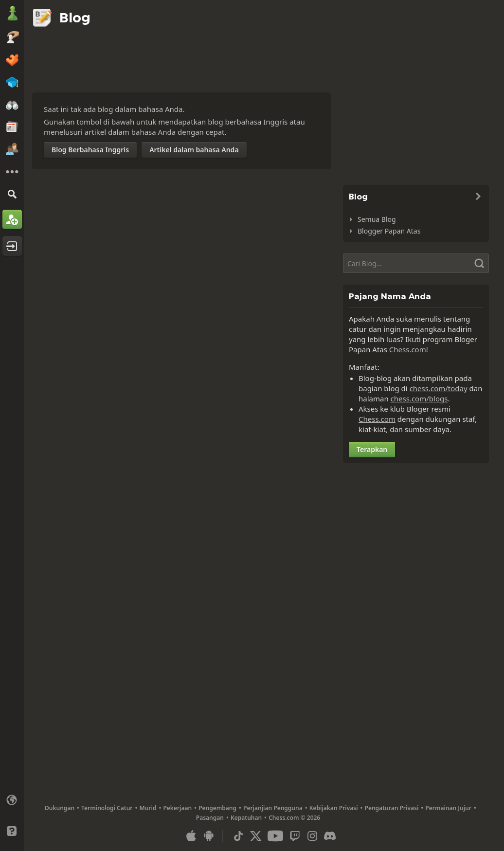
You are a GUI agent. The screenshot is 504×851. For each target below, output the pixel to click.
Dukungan (60, 808)
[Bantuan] (12, 831)
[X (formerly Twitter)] (256, 836)
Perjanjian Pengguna (273, 808)
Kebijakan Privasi (334, 808)
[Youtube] (275, 836)
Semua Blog (377, 219)
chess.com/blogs (419, 398)
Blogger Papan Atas (389, 231)
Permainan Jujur (448, 808)
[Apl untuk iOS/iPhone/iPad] (191, 836)
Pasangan (210, 818)
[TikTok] (238, 836)
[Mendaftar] (12, 219)
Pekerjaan (177, 808)
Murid (148, 808)
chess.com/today (439, 388)
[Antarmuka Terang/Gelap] (12, 815)
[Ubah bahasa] (12, 800)
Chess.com (408, 349)
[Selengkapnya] (12, 172)
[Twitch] (295, 836)
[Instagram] (312, 836)
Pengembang (217, 808)
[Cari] (12, 194)
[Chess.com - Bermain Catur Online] (12, 14)
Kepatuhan (246, 818)
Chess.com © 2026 (294, 818)
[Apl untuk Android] (209, 836)
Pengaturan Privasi (392, 808)
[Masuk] (12, 246)
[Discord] (330, 836)
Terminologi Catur (107, 808)
